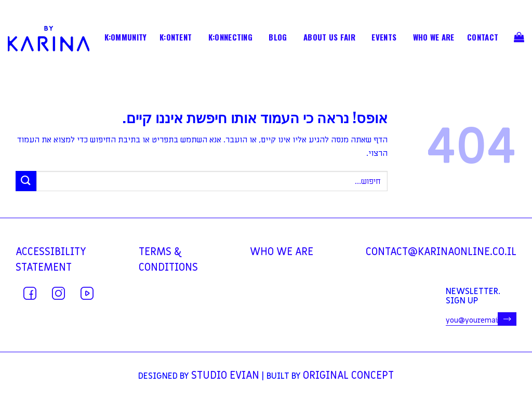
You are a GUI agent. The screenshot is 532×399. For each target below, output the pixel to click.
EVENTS (384, 38)
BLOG (278, 38)
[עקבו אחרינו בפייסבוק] (30, 293)
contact (483, 38)
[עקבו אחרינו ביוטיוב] (87, 293)
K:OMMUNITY (126, 38)
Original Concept (348, 376)
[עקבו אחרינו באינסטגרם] (58, 293)
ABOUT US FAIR (329, 38)
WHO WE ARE (434, 38)
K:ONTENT (176, 38)
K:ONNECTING (230, 38)
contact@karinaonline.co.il (441, 252)
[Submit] (26, 181)
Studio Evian (225, 376)
